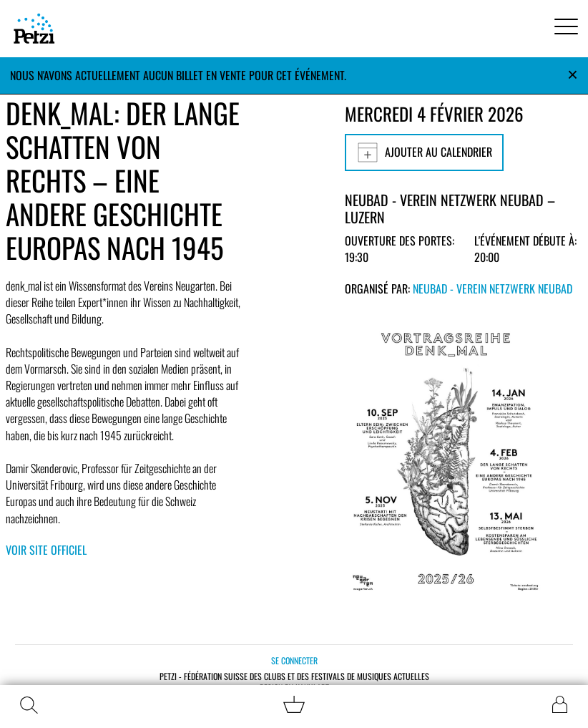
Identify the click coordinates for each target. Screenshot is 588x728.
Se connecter (294, 660)
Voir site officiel (46, 550)
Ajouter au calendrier (424, 152)
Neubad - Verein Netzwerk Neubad (493, 288)
